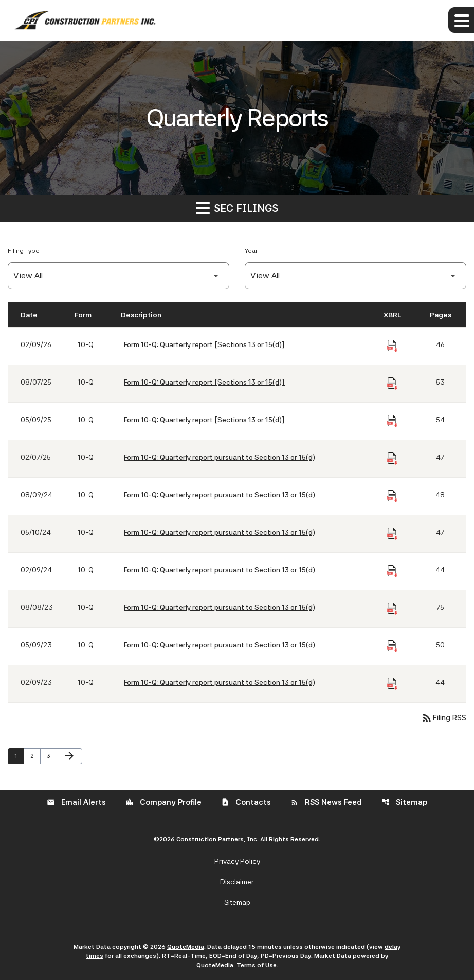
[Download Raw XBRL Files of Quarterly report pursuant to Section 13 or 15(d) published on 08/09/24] (392, 496)
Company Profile (163, 802)
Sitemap (404, 802)
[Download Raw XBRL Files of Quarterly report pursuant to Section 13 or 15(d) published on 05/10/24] (392, 534)
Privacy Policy (237, 861)
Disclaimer (237, 882)
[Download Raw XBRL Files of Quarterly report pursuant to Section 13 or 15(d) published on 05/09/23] (392, 646)
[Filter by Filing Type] (118, 276)
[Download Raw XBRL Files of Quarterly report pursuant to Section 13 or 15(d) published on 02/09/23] (392, 684)
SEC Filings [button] (237, 207)
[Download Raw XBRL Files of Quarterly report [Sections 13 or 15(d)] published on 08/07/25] (392, 384)
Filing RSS (443, 718)
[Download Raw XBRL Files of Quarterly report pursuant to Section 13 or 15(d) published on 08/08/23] (392, 609)
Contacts (246, 802)
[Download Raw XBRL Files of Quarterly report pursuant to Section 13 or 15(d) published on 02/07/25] (392, 459)
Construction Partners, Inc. (217, 839)
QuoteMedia (186, 947)
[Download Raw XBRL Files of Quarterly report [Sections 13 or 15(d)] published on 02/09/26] (392, 346)
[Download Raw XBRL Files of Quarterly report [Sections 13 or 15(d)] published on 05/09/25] (392, 421)
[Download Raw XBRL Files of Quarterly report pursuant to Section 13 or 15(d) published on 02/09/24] (392, 571)
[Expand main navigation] (461, 20)
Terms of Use (257, 965)
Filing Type (24, 251)
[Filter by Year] (355, 276)
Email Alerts (76, 802)
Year (251, 251)
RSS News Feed (326, 802)
